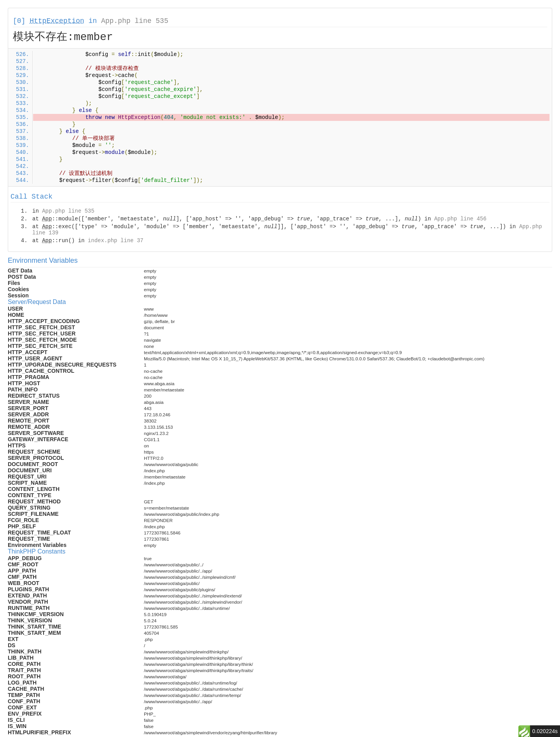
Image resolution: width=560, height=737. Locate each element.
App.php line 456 (460, 219)
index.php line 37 (116, 241)
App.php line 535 (135, 21)
